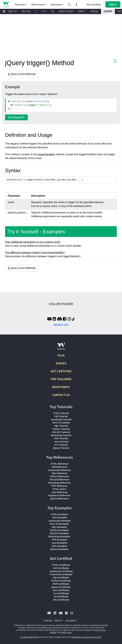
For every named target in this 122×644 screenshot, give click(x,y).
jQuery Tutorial (61, 448)
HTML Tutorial (61, 413)
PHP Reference (59, 486)
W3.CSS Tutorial (61, 432)
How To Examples (59, 524)
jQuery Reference (59, 498)
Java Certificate (61, 590)
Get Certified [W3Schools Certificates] (94, 4)
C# (53, 11)
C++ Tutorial (61, 445)
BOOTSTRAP (66, 11)
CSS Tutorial (61, 416)
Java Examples (59, 543)
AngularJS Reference (59, 495)
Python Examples (59, 530)
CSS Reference (59, 467)
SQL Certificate (61, 577)
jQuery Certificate (61, 587)
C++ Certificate (61, 593)
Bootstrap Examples (59, 536)
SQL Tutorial (61, 426)
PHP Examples (59, 540)
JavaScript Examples (59, 521)
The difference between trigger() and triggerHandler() (35, 253)
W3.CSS (26, 11)
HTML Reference (59, 464)
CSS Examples (59, 517)
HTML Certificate (61, 565)
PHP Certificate (61, 584)
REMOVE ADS (61, 325)
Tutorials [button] (20, 4)
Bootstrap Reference (59, 483)
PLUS (61, 355)
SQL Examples (59, 527)
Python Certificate (61, 581)
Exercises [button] (57, 4)
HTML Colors (59, 489)
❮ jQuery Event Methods (22, 74)
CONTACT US (61, 395)
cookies (53, 632)
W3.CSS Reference (59, 479)
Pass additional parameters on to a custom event (33, 242)
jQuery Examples (59, 549)
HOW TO (12, 11)
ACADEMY (71, 621)
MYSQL (95, 11)
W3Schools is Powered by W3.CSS (86, 637)
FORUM (48, 621)
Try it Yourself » (16, 117)
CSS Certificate (61, 568)
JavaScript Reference (59, 470)
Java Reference (59, 492)
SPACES (61, 363)
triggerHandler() (46, 154)
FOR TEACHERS (61, 379)
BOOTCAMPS (61, 387)
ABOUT (59, 621)
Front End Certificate (61, 574)
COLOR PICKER (61, 304)
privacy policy (66, 632)
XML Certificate (61, 600)
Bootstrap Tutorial (61, 435)
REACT (82, 11)
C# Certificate (61, 596)
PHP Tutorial (61, 438)
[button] (69, 4)
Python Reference (59, 476)
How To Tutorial (61, 423)
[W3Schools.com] (61, 347)
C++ (44, 11)
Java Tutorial (61, 442)
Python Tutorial (61, 429)
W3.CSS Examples (59, 533)
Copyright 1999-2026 (29, 637)
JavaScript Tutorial (61, 419)
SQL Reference (59, 473)
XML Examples (59, 546)
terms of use (100, 630)
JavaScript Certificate (61, 571)
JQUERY (108, 11)
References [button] (39, 4)
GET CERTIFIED (61, 371)
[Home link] (6, 4)
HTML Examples (59, 514)
